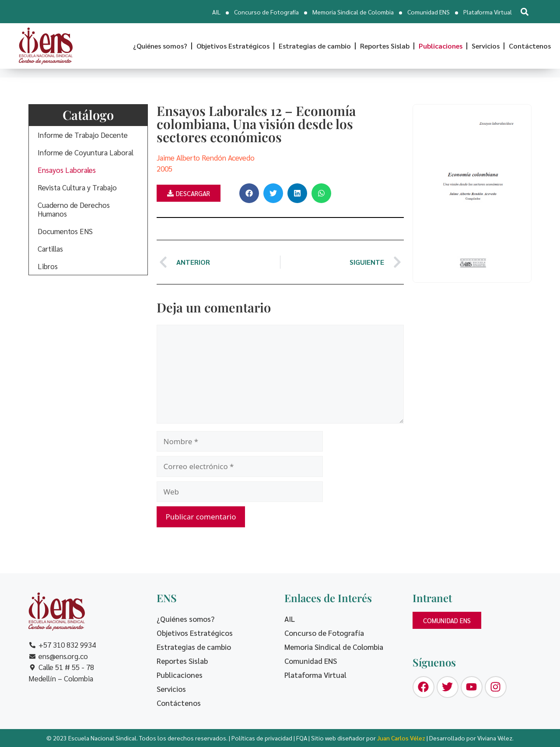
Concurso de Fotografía (266, 12)
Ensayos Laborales (67, 170)
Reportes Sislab (385, 46)
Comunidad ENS (429, 12)
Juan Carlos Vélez (401, 738)
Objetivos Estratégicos (233, 46)
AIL (216, 12)
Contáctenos (530, 46)
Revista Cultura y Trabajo (77, 187)
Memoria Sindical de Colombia (353, 12)
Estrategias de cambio (315, 46)
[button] (524, 12)
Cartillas (50, 249)
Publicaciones (441, 46)
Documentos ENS (65, 231)
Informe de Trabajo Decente (83, 135)
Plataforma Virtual (488, 12)
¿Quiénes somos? (160, 46)
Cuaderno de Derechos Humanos (74, 209)
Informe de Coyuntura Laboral (86, 152)
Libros (48, 266)
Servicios (486, 46)
